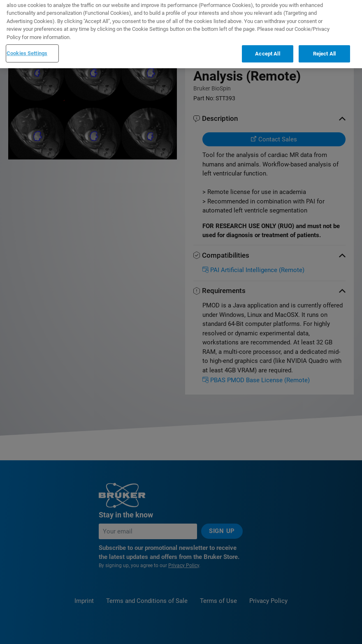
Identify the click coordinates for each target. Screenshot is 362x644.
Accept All (267, 46)
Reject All (324, 46)
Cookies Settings (27, 46)
